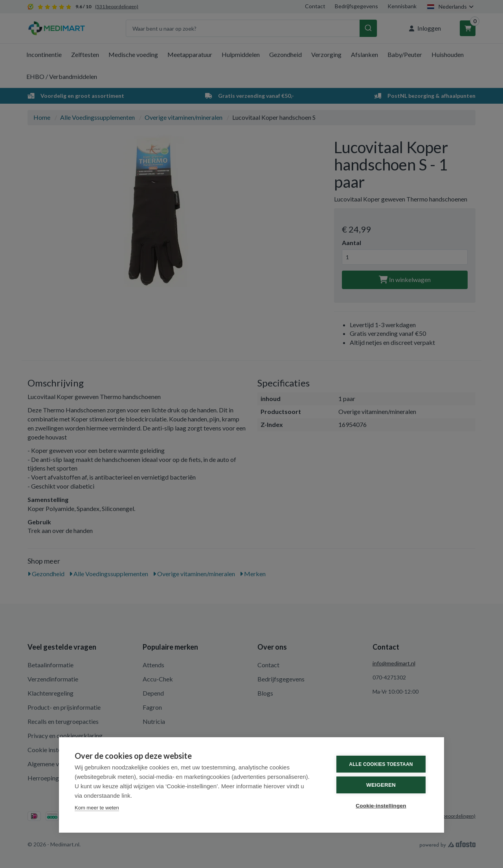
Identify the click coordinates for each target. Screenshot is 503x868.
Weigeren (381, 785)
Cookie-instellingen (381, 806)
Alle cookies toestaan (381, 764)
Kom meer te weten (97, 808)
